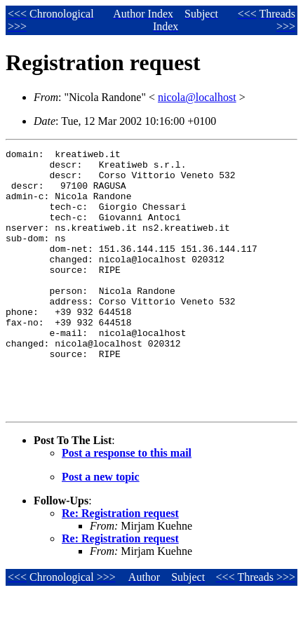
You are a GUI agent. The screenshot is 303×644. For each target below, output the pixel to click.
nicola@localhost (197, 97)
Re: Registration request (120, 566)
